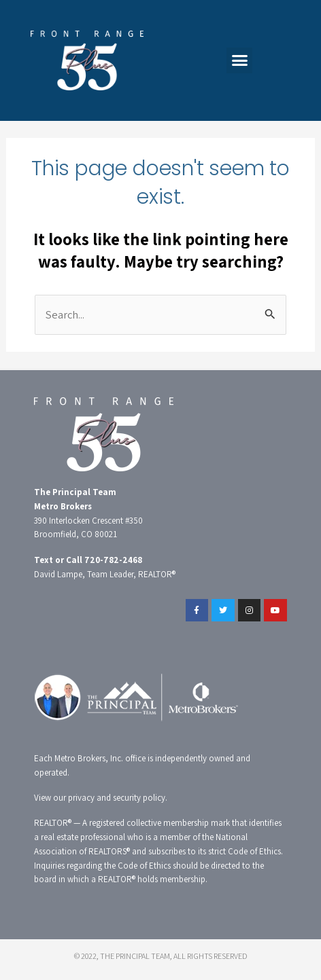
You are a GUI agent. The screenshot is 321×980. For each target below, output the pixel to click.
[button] (239, 60)
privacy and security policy (117, 798)
